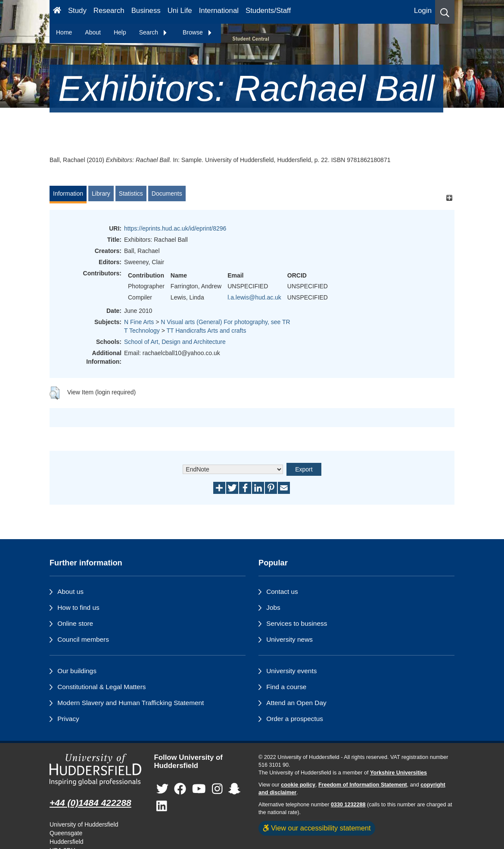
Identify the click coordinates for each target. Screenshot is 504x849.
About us (70, 591)
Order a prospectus (295, 719)
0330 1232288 (348, 805)
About (93, 32)
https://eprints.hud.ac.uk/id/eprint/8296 (175, 228)
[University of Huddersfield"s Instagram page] (217, 789)
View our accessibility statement (317, 828)
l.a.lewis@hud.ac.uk (254, 297)
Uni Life (180, 11)
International (219, 11)
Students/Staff (268, 11)
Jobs (273, 607)
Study (77, 11)
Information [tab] (68, 194)
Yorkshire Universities (398, 773)
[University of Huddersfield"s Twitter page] (162, 789)
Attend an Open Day (296, 703)
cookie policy (298, 785)
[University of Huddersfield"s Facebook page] (180, 789)
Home (64, 32)
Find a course (286, 687)
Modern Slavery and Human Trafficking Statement (131, 703)
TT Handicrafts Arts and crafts (206, 331)
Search (153, 32)
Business (146, 11)
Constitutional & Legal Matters (101, 687)
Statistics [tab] (131, 194)
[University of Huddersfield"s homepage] (95, 770)
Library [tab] (101, 194)
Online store (75, 623)
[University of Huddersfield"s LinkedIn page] (162, 806)
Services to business (297, 623)
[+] (449, 198)
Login (423, 11)
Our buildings (77, 671)
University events (291, 671)
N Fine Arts (139, 322)
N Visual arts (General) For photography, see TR (225, 322)
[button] (445, 12)
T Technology (142, 331)
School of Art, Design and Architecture (175, 342)
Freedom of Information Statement (363, 785)
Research (109, 11)
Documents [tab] (167, 194)
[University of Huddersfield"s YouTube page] (199, 789)
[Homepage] (57, 12)
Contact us (282, 591)
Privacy (68, 719)
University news (289, 639)
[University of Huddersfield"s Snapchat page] (234, 789)
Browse (198, 32)
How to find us (78, 607)
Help (120, 32)
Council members (83, 639)
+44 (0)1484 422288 (90, 803)
